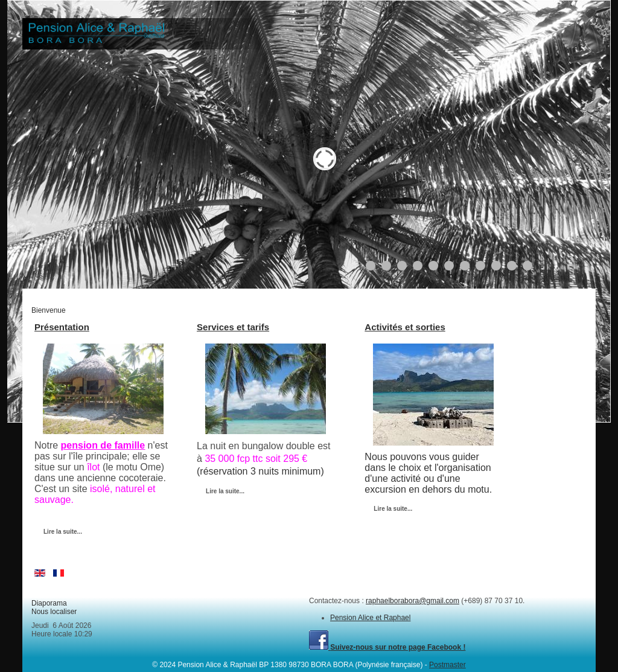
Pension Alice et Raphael (370, 618)
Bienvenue (49, 310)
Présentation (62, 327)
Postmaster (448, 665)
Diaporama (49, 603)
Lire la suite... (63, 532)
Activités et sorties (405, 327)
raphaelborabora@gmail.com (413, 601)
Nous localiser (54, 612)
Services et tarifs (233, 327)
